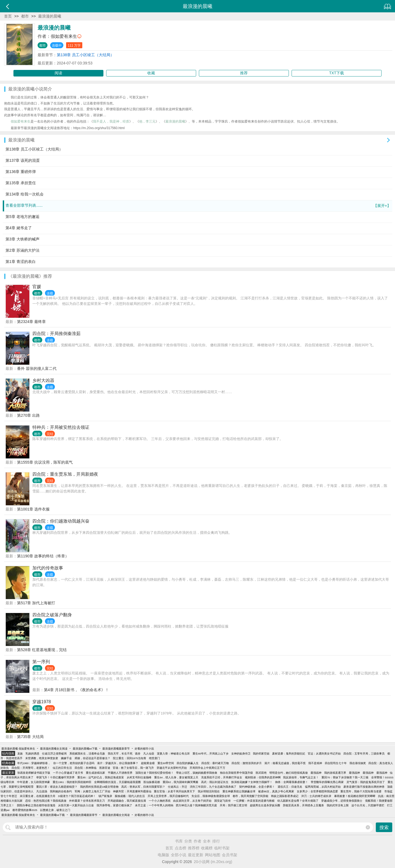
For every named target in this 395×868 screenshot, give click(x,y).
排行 (216, 841)
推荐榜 (194, 848)
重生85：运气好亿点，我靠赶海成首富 (101, 777)
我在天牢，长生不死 (120, 754)
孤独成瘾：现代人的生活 (130, 796)
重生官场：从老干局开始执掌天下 (174, 791)
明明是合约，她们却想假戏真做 (289, 773)
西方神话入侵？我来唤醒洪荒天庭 (196, 805)
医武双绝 (261, 773)
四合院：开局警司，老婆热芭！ (31, 768)
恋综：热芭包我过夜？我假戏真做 (46, 801)
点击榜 (180, 848)
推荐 (244, 73)
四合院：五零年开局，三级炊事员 (364, 754)
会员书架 (230, 855)
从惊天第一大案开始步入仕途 (76, 805)
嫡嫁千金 (66, 758)
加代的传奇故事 (48, 568)
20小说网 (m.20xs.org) (213, 862)
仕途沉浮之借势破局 (54, 754)
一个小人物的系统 (160, 801)
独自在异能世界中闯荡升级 (236, 773)
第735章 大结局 (30, 737)
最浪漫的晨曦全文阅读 (54, 749)
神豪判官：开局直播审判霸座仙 (132, 791)
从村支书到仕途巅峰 (139, 777)
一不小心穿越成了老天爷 (68, 773)
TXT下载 (337, 73)
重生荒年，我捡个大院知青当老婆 (361, 791)
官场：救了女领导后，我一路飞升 (133, 768)
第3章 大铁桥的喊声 (22, 239)
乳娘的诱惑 (32, 754)
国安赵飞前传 (222, 801)
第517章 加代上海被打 (36, 603)
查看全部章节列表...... (198, 206)
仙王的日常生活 (62, 768)
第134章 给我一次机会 (25, 194)
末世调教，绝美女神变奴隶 (42, 758)
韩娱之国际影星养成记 (285, 796)
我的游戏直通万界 (335, 773)
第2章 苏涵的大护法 (22, 250)
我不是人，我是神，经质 (111, 121)
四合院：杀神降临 (86, 768)
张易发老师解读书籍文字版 (34, 773)
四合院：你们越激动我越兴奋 (61, 521)
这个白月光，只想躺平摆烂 (368, 805)
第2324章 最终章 (31, 322)
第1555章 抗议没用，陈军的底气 (45, 462)
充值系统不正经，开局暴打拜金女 (222, 777)
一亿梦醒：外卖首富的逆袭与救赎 (254, 801)
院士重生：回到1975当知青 (130, 758)
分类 (188, 841)
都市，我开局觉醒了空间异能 (250, 796)
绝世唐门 (154, 758)
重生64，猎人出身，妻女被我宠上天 (176, 777)
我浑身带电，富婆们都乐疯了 (114, 805)
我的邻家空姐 (261, 754)
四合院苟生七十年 (336, 763)
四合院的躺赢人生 (188, 763)
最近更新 (196, 855)
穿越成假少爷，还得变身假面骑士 (342, 801)
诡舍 (138, 754)
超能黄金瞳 (148, 763)
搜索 (384, 828)
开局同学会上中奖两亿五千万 (207, 768)
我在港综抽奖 (358, 763)
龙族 (20, 754)
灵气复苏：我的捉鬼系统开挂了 (366, 782)
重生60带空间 (166, 763)
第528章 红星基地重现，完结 (42, 650)
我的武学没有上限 (338, 805)
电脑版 (163, 855)
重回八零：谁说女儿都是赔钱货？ (57, 787)
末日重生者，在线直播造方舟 (38, 796)
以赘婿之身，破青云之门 (55, 810)
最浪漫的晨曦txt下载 (85, 749)
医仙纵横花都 (152, 782)
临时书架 (222, 848)
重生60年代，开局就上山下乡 (211, 754)
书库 (179, 841)
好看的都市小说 (144, 749)
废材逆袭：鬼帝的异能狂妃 (289, 754)
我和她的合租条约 (61, 791)
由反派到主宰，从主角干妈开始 (192, 801)
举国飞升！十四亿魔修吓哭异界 (55, 777)
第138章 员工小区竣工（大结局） (85, 55)
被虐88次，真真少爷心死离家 (276, 791)
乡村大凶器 (43, 380)
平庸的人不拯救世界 (120, 773)
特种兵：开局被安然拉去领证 (61, 427)
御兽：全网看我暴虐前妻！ (292, 782)
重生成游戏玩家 (95, 773)
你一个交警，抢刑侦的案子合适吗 (74, 763)
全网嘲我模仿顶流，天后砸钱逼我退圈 (117, 782)
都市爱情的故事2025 (25, 810)
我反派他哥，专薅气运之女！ (301, 777)
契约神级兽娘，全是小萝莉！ (257, 787)
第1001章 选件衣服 (33, 509)
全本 (207, 841)
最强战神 (316, 773)
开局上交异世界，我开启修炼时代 (168, 796)
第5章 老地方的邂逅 (22, 217)
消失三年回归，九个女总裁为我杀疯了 (213, 787)
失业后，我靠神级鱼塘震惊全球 (211, 796)
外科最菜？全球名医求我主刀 (87, 801)
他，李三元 (147, 121)
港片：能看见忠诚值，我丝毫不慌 (285, 763)
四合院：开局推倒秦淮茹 (57, 334)
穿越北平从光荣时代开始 (172, 768)
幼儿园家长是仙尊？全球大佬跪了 (298, 801)
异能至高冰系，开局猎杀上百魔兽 (303, 805)
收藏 (151, 73)
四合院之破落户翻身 (52, 615)
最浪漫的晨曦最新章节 (116, 749)
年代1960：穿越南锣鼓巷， (34, 763)
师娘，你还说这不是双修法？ (92, 758)
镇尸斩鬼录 (105, 796)
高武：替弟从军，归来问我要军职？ (143, 787)
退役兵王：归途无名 (290, 787)
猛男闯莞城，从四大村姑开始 (323, 787)
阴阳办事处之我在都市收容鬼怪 (36, 805)
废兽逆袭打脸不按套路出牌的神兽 (364, 787)
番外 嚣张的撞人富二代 (37, 368)
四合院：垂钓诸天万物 (215, 763)
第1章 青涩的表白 (21, 262)
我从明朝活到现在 (209, 791)
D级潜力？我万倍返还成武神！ (77, 796)
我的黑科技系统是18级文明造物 (99, 787)
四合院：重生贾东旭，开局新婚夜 (65, 474)
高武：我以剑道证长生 (215, 782)
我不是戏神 (315, 763)
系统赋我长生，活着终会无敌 (87, 754)
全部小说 (179, 855)
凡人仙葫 (149, 754)
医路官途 (105, 768)
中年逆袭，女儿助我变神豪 (33, 782)
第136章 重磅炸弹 (21, 172)
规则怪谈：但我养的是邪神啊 (263, 777)
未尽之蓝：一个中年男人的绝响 (154, 805)
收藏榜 (207, 848)
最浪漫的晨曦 (50, 16)
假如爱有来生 (64, 36)
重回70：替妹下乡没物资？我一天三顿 (345, 777)
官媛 (37, 287)
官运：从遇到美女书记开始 (324, 754)
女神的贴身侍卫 (241, 754)
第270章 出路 (28, 415)
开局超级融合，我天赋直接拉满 (127, 801)
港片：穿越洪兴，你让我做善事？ (118, 763)
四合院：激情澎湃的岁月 (247, 763)
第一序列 (41, 662)
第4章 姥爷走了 (19, 228)
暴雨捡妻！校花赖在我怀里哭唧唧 (355, 796)
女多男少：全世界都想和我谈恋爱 (317, 791)
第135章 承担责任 (21, 183)
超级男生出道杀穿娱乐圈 (265, 805)
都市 (25, 16)
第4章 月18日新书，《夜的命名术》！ (76, 690)
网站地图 (213, 855)
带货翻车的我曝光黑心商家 (327, 782)
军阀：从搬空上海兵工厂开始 (92, 791)
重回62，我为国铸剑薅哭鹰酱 (181, 782)
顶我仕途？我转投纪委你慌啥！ (154, 773)
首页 (8, 16)
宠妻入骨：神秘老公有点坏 (173, 754)
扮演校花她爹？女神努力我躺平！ (252, 782)
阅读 (58, 73)
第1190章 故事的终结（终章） (43, 556)
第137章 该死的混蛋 (23, 160)
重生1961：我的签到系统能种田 (72, 782)
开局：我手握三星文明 (233, 805)
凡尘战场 (42, 791)
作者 (198, 841)
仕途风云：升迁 (177, 787)
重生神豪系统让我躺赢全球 (239, 791)
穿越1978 (42, 702)
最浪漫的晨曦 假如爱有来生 (18, 749)
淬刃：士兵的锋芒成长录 (316, 796)
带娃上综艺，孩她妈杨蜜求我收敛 (197, 773)
